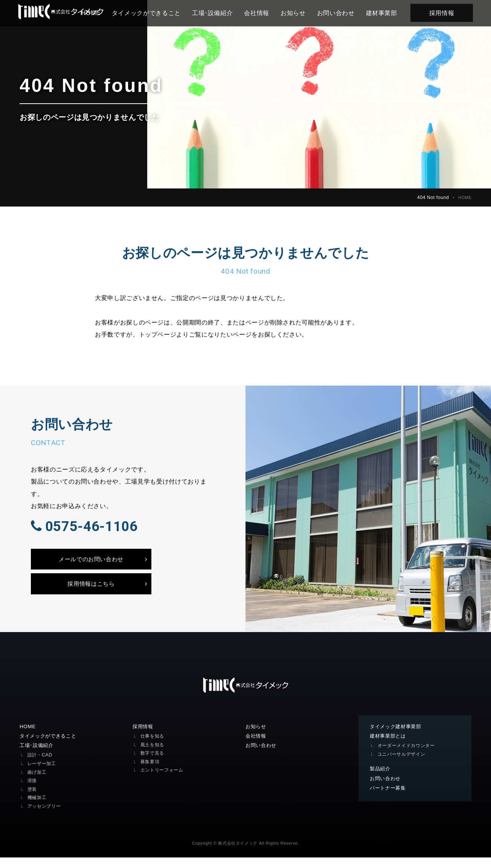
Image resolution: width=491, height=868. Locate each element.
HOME (464, 197)
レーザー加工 (43, 774)
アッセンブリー (46, 817)
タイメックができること (149, 13)
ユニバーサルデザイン (403, 764)
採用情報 (444, 13)
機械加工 (38, 808)
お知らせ (296, 13)
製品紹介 (381, 779)
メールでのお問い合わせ (91, 566)
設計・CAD (41, 766)
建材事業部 (384, 13)
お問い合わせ (339, 13)
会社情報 (260, 13)
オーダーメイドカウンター (409, 756)
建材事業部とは (389, 746)
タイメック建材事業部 (397, 736)
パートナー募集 (389, 799)
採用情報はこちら (91, 592)
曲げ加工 (38, 783)
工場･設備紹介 (215, 13)
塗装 (33, 800)
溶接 (33, 791)
